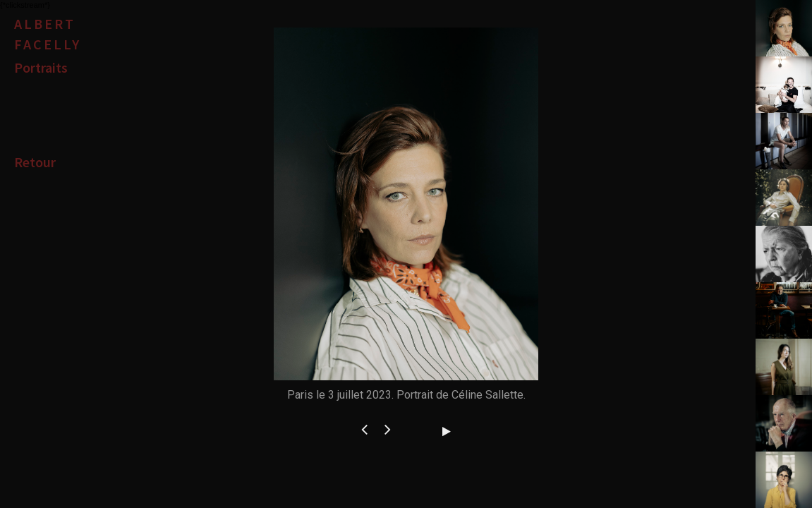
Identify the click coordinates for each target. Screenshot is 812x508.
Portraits (41, 67)
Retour (35, 162)
